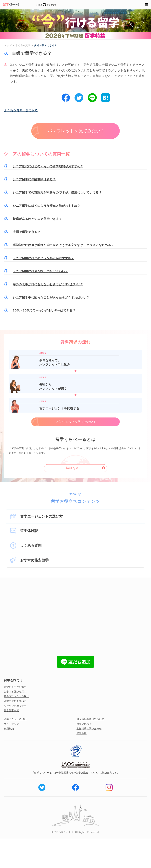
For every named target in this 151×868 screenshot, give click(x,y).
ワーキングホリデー (15, 706)
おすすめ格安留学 (34, 560)
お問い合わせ (84, 724)
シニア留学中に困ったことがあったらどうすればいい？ (51, 298)
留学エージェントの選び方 (41, 516)
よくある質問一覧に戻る (21, 110)
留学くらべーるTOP (15, 719)
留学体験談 (29, 531)
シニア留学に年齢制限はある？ (34, 179)
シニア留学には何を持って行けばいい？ (40, 271)
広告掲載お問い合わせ (89, 729)
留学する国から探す (15, 692)
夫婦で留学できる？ (27, 232)
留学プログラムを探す (17, 696)
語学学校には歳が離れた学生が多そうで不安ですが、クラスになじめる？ (63, 245)
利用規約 (9, 729)
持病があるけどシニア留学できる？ (37, 219)
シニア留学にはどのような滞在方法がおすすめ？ (46, 206)
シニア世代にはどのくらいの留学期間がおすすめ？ (48, 166)
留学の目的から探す (15, 687)
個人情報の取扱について (90, 719)
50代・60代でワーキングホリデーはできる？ (44, 311)
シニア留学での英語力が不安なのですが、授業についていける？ (57, 193)
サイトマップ (12, 724)
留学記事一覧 (12, 710)
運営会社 (81, 733)
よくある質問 (31, 545)
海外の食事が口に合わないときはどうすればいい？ (48, 284)
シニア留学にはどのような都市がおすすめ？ (43, 258)
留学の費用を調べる (15, 701)
